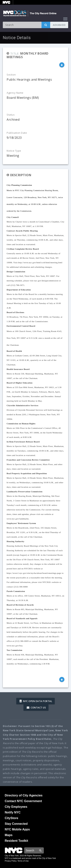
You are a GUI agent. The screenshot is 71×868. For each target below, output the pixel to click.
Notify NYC (13, 812)
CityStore (11, 818)
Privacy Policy (11, 861)
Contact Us (36, 708)
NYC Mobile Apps (17, 829)
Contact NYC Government (23, 801)
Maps (9, 835)
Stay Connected (16, 824)
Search (44, 850)
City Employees (16, 807)
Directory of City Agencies (24, 795)
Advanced (59, 25)
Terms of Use (23, 861)
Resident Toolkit (16, 841)
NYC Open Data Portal (36, 701)
